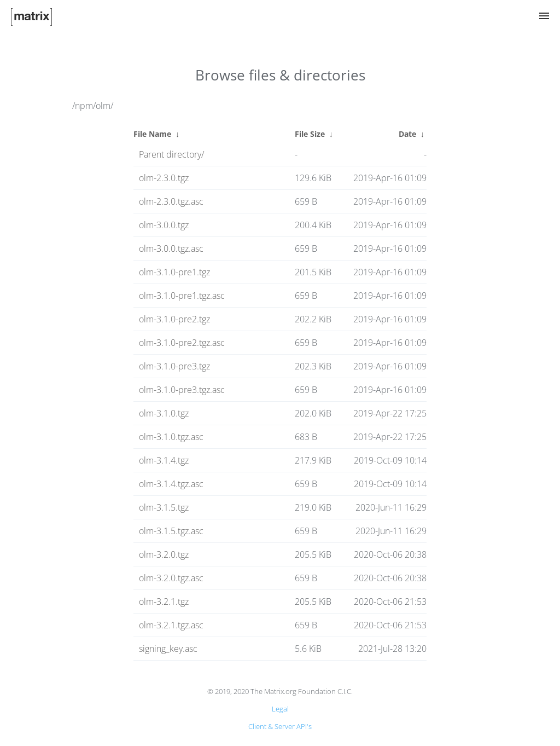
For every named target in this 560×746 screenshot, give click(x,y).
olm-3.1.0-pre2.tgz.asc (182, 343)
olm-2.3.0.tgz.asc (171, 201)
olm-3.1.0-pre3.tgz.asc (182, 390)
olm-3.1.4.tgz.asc (171, 484)
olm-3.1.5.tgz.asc (171, 531)
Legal (280, 709)
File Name (152, 134)
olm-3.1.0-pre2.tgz (174, 319)
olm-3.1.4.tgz (164, 460)
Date (407, 134)
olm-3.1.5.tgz (164, 507)
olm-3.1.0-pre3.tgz (174, 366)
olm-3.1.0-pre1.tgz (174, 272)
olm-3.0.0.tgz (164, 225)
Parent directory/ (171, 154)
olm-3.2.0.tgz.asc (171, 578)
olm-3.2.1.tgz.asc (171, 625)
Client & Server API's (280, 726)
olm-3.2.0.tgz (164, 554)
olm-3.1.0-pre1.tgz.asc (182, 296)
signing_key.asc (168, 649)
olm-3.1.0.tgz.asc (171, 437)
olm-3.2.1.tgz (164, 602)
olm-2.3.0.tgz (164, 178)
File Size (310, 134)
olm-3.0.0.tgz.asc (171, 248)
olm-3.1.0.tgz (164, 413)
